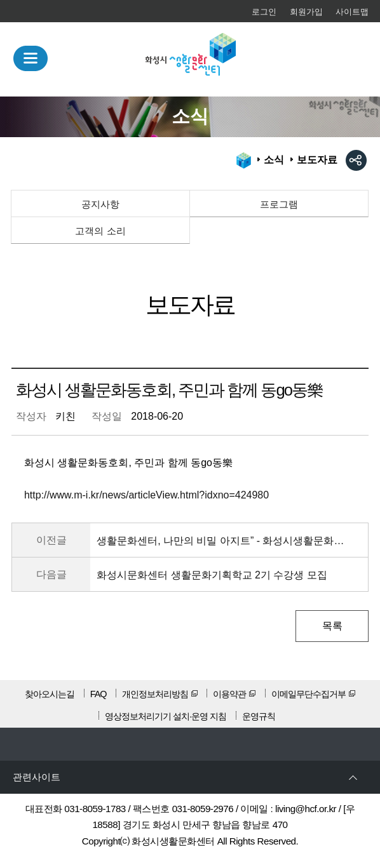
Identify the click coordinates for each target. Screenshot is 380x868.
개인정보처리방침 (155, 694)
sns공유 (356, 160)
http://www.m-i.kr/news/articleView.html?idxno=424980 (146, 495)
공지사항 (100, 204)
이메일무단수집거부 (309, 694)
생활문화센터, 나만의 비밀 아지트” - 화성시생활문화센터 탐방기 (221, 541)
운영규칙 (259, 716)
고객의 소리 (100, 231)
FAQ (98, 694)
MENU (31, 59)
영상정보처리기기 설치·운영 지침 (166, 716)
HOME (244, 161)
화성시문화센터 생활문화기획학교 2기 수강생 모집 (212, 575)
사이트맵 (352, 12)
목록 (332, 626)
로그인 (264, 12)
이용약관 (229, 694)
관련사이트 (37, 777)
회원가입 (306, 12)
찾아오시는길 (50, 694)
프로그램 (279, 204)
